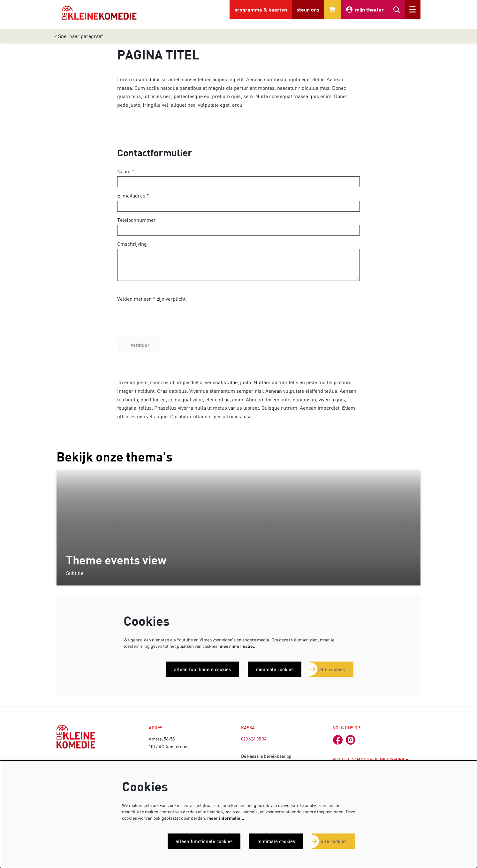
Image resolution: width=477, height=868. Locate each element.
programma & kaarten (261, 9)
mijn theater (365, 10)
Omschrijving (132, 244)
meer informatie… (238, 646)
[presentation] (166, 325)
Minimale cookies (275, 669)
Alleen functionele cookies (202, 669)
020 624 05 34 (254, 739)
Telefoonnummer (136, 220)
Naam (126, 171)
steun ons (308, 9)
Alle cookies (332, 669)
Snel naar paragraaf (78, 36)
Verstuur (140, 345)
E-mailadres (133, 195)
